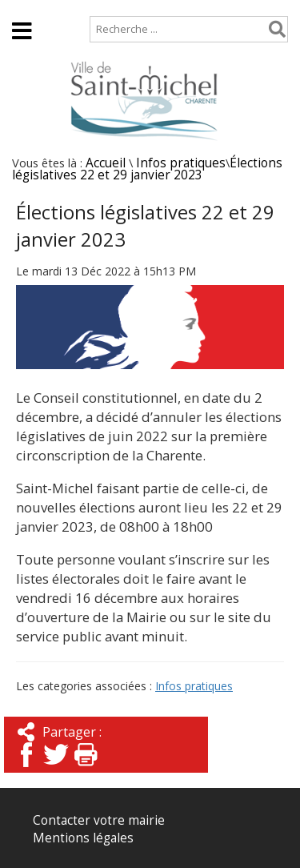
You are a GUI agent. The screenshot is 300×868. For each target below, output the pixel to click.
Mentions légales (83, 838)
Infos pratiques (181, 163)
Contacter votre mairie (99, 820)
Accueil (26, 8)
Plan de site (102, 8)
